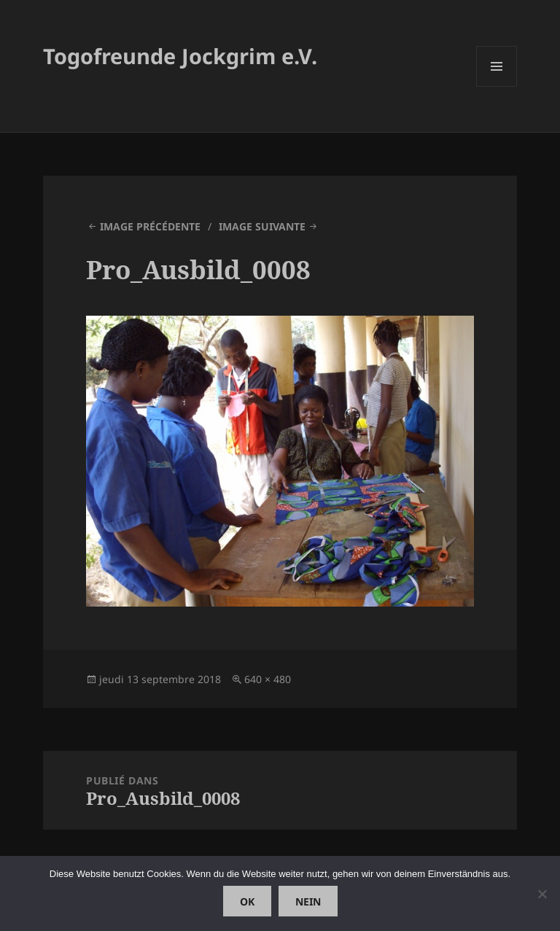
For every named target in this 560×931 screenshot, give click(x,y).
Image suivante (262, 226)
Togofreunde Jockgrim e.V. (180, 56)
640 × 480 (268, 679)
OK (247, 901)
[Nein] (542, 894)
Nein (308, 901)
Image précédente (150, 226)
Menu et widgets (497, 86)
